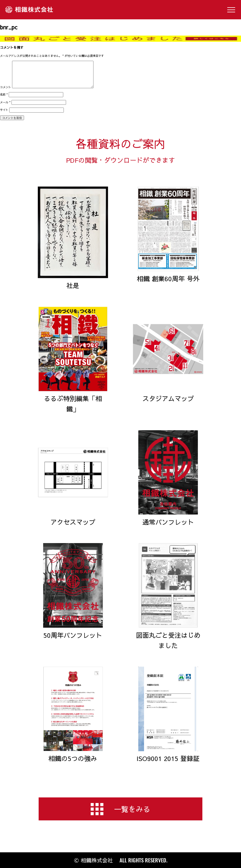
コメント (6, 87)
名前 (4, 94)
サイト (4, 110)
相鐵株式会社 (29, 10)
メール (5, 102)
